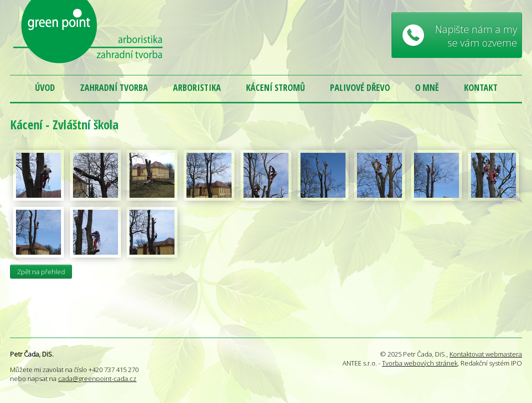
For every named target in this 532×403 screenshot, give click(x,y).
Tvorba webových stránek (420, 363)
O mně (427, 87)
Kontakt (481, 87)
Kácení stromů (275, 87)
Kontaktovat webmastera (486, 354)
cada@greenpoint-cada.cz (97, 379)
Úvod (45, 87)
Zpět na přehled (41, 272)
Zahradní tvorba (114, 87)
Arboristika (197, 87)
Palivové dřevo (360, 87)
